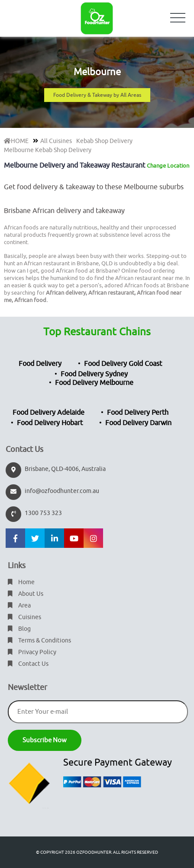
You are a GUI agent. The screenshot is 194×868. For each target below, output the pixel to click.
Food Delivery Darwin (138, 423)
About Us (26, 594)
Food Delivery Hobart (50, 423)
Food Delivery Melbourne (94, 383)
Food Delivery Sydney (94, 374)
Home (21, 582)
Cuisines (24, 617)
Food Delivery (40, 364)
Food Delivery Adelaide (48, 413)
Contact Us (28, 664)
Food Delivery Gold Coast (123, 364)
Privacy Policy (32, 652)
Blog (19, 629)
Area (19, 606)
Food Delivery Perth (138, 413)
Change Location (168, 166)
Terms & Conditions (39, 641)
